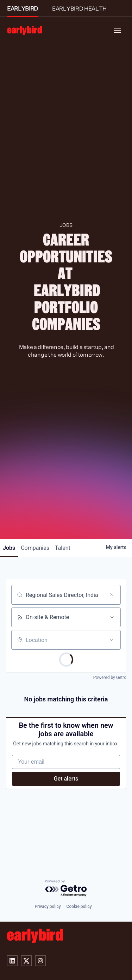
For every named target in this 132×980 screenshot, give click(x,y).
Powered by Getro (110, 677)
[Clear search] (112, 595)
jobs (9, 548)
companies (35, 548)
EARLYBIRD (23, 8)
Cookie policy (79, 906)
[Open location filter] (112, 640)
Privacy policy (48, 906)
